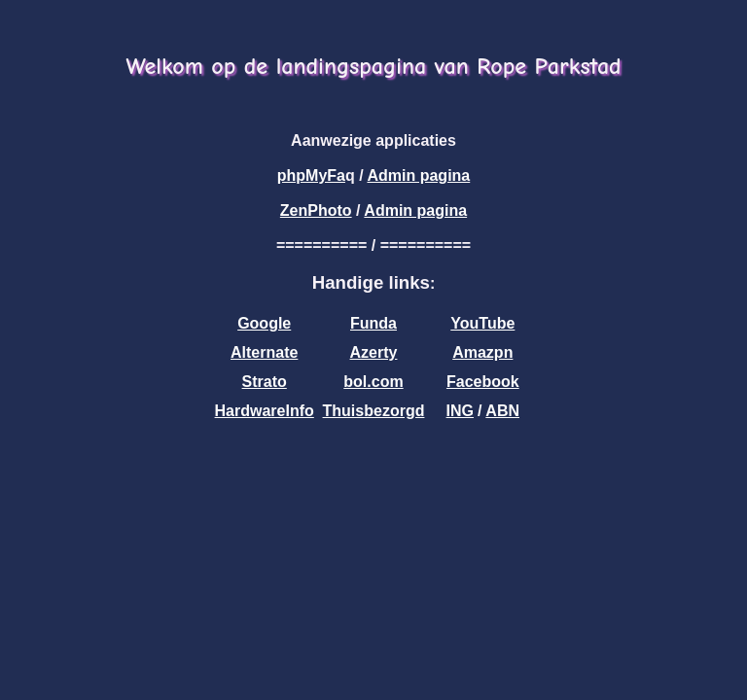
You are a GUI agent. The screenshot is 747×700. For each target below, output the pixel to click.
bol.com (373, 382)
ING (460, 411)
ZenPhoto (316, 210)
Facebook (483, 382)
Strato (265, 382)
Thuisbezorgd (374, 411)
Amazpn (482, 352)
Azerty (374, 352)
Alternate (264, 352)
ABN (502, 411)
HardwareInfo (265, 411)
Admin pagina (418, 175)
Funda (373, 323)
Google (264, 323)
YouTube (482, 323)
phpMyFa (311, 175)
